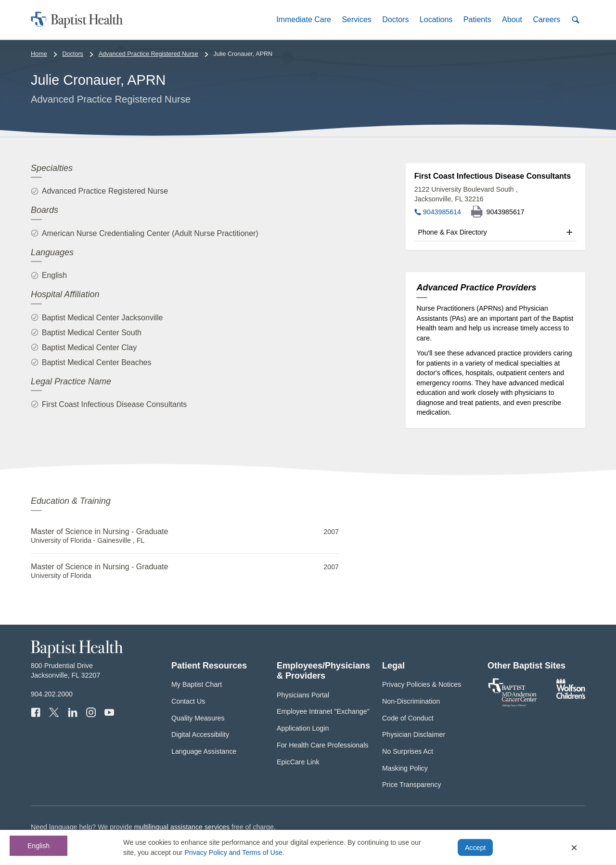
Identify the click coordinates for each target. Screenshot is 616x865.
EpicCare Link (298, 762)
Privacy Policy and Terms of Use (233, 852)
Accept (475, 848)
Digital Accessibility (200, 734)
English (38, 846)
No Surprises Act (408, 751)
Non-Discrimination (411, 701)
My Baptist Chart (197, 684)
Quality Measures (198, 718)
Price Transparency (412, 785)
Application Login (303, 728)
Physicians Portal (303, 695)
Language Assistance (204, 751)
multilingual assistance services (182, 827)
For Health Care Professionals (322, 745)
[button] (304, 20)
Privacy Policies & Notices (422, 684)
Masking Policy (405, 768)
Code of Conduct (408, 718)
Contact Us (188, 701)
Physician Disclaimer (414, 734)
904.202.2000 (52, 694)
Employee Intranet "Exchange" (323, 711)
